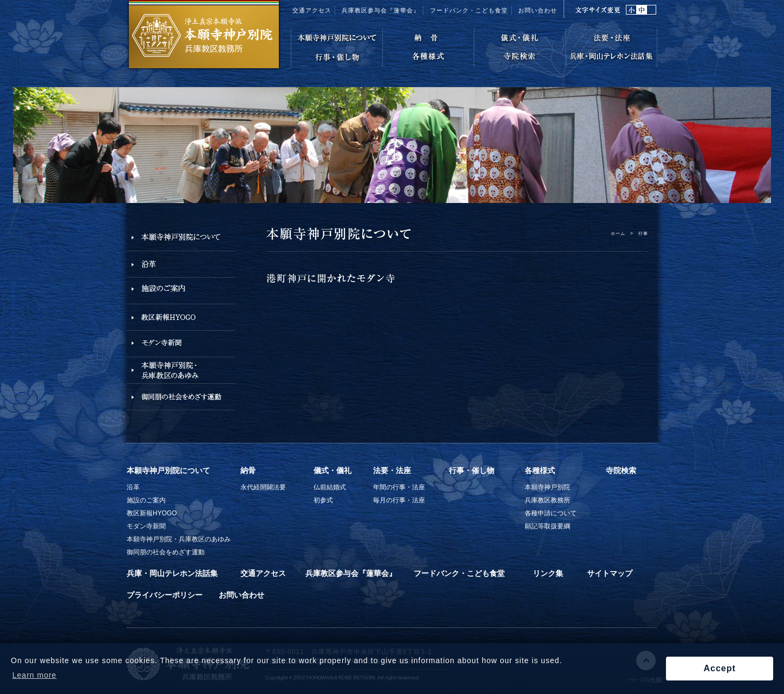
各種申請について (551, 513)
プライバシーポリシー (165, 595)
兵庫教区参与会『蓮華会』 (381, 10)
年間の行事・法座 (399, 487)
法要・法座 (392, 470)
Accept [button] (719, 668)
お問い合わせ (538, 10)
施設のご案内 (146, 500)
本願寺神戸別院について (168, 470)
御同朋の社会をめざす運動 (166, 552)
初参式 (323, 500)
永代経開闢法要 (263, 487)
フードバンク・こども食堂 (469, 10)
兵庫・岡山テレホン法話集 (172, 573)
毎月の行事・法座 (399, 500)
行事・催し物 (472, 470)
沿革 (133, 487)
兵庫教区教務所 (547, 500)
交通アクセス (312, 10)
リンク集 (548, 573)
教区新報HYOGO (152, 513)
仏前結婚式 (330, 487)
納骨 (248, 470)
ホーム (618, 233)
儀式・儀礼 (332, 470)
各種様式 (540, 470)
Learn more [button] (35, 675)
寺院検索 (621, 470)
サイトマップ (610, 573)
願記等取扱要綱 (547, 526)
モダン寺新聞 (146, 526)
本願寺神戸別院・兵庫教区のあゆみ (179, 539)
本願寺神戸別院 (547, 487)
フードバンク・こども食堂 (459, 573)
